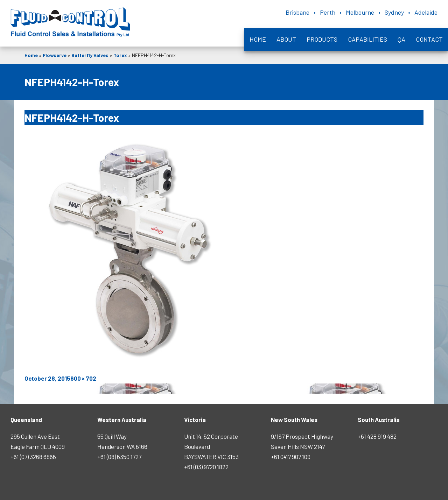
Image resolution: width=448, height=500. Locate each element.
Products (322, 39)
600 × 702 (83, 378)
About (286, 39)
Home (258, 39)
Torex (120, 55)
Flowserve (55, 55)
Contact (429, 39)
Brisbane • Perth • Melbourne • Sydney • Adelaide (362, 12)
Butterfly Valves (90, 55)
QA (401, 39)
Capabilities (367, 39)
